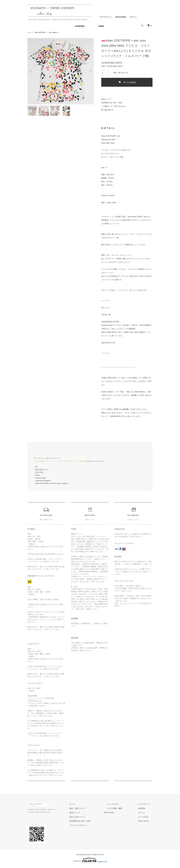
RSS (115, 815)
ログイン (133, 17)
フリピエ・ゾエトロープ (56, 463)
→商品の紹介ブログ (41, 472)
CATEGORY (80, 26)
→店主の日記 (39, 474)
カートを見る (145, 819)
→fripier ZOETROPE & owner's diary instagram (51, 485)
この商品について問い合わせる (113, 106)
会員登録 (144, 810)
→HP (36, 469)
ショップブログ (119, 806)
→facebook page (40, 480)
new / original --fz (57, 32)
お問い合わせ (145, 823)
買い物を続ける (107, 110)
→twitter (37, 477)
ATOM (121, 815)
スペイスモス (39, 463)
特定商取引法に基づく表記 (112, 103)
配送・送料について (89, 810)
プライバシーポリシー (90, 827)
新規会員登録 (121, 17)
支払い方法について (89, 819)
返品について (106, 99)
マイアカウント (106, 17)
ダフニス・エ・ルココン (77, 463)
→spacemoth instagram (42, 483)
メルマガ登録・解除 (121, 810)
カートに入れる (127, 82)
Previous (31, 71)
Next (90, 71)
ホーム (30, 32)
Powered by (90, 862)
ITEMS (101, 26)
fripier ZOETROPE (42, 32)
